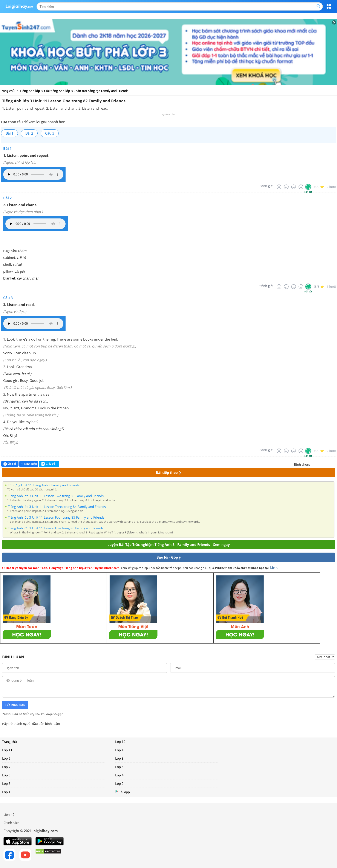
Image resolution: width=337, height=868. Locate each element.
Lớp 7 (6, 767)
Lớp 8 (119, 758)
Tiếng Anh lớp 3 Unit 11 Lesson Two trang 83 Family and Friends (56, 496)
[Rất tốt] (308, 187)
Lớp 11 (7, 750)
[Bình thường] (294, 187)
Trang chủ (9, 742)
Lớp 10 (120, 750)
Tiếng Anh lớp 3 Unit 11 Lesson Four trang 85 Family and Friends (56, 517)
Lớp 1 (6, 792)
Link (274, 568)
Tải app (123, 792)
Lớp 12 (120, 742)
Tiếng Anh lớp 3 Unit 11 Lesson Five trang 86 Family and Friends (56, 528)
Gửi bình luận (15, 705)
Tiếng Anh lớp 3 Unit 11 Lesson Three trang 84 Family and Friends (57, 507)
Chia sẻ (10, 464)
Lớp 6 (119, 767)
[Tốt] (301, 187)
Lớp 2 (119, 784)
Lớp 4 (119, 775)
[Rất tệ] (279, 187)
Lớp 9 (6, 758)
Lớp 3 (6, 784)
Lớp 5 (6, 775)
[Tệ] (286, 187)
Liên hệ (9, 814)
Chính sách (11, 823)
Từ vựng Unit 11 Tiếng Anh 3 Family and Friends (44, 485)
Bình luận (29, 464)
